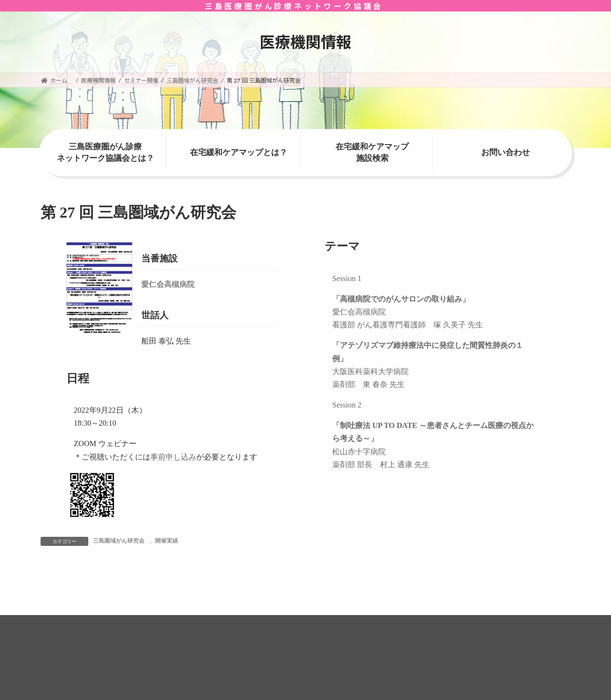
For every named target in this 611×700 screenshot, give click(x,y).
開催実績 (167, 541)
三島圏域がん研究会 (119, 541)
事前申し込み (173, 457)
